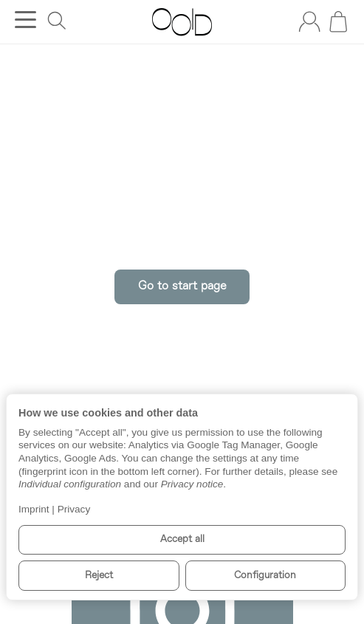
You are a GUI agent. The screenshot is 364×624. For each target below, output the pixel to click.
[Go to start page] (182, 22)
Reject (99, 576)
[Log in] (309, 21)
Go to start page (182, 287)
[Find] (57, 21)
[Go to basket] (338, 21)
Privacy (74, 509)
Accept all (182, 539)
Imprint (34, 509)
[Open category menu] (25, 20)
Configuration (265, 576)
